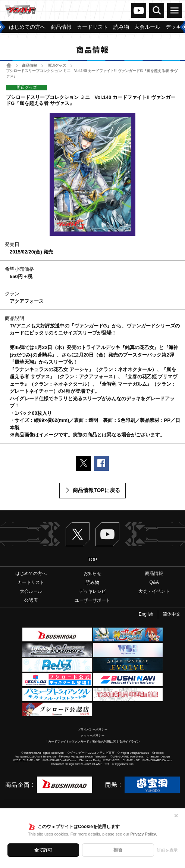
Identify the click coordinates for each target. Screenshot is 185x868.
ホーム (9, 65)
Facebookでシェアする (101, 463)
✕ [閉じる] (176, 816)
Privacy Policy (143, 834)
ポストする (84, 463)
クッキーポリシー (92, 736)
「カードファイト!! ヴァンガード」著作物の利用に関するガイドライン (93, 742)
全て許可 (43, 850)
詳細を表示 (167, 850)
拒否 (118, 850)
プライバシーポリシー (92, 730)
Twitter (78, 534)
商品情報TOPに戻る (96, 490)
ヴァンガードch (139, 10)
